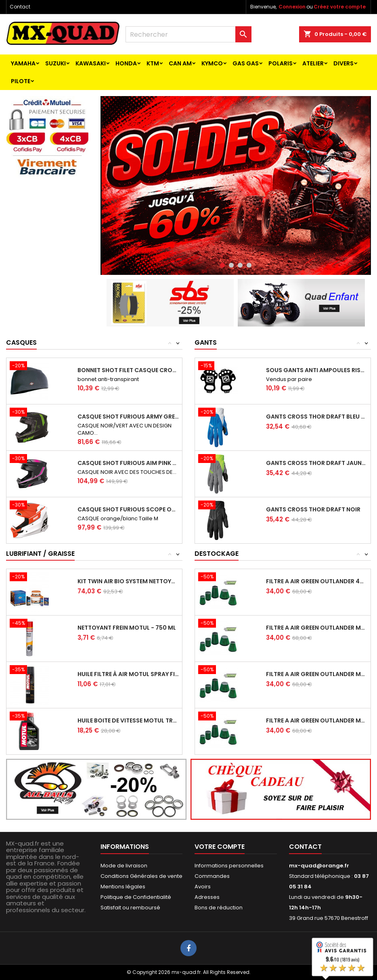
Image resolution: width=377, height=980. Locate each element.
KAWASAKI (91, 63)
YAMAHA (23, 63)
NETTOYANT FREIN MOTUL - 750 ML (127, 628)
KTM (153, 63)
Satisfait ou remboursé (130, 908)
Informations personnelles (229, 866)
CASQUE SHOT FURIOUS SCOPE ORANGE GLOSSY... (128, 509)
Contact (20, 7)
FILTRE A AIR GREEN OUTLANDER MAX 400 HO (317, 720)
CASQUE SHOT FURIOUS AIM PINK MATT (128, 463)
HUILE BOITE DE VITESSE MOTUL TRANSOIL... (128, 720)
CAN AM (180, 63)
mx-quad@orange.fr (319, 866)
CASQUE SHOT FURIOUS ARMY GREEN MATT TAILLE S (128, 417)
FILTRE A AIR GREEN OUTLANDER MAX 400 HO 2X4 (317, 674)
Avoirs (203, 887)
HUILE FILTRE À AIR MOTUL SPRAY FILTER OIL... (128, 674)
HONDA (126, 63)
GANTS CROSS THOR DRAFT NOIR (313, 509)
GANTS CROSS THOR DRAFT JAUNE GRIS (317, 463)
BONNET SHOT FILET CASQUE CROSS (128, 370)
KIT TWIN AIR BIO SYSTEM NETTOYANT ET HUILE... (128, 581)
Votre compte (220, 847)
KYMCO (212, 63)
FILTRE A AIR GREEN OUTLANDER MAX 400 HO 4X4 (317, 628)
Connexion (292, 7)
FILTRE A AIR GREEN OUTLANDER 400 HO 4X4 (317, 581)
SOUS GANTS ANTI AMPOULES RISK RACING (317, 370)
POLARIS (281, 63)
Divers (343, 63)
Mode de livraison (124, 866)
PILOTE (21, 81)
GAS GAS (246, 63)
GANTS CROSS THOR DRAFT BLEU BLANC (317, 417)
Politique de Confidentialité (136, 897)
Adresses (207, 897)
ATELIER (313, 63)
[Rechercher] (188, 34)
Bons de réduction (219, 908)
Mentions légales (123, 887)
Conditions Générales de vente (141, 876)
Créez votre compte (340, 7)
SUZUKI (56, 63)
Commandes (212, 876)
